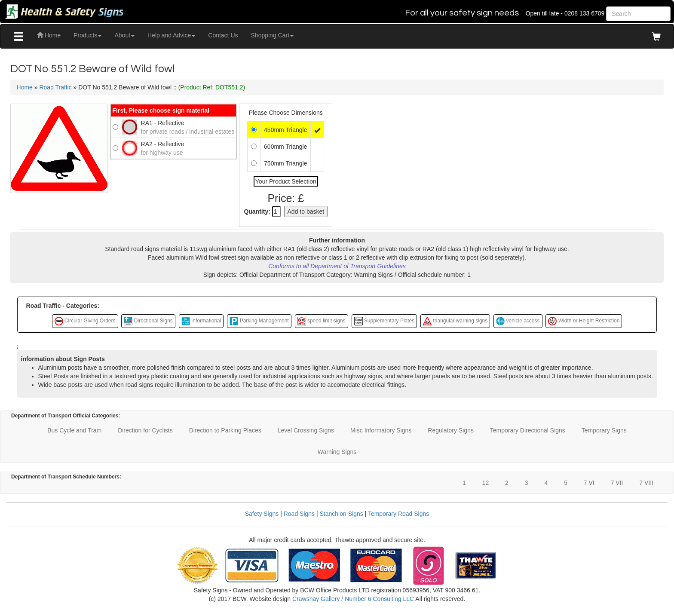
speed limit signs (322, 321)
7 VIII (646, 483)
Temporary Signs (604, 430)
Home (49, 35)
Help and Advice (171, 35)
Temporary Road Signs (398, 514)
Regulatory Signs (451, 430)
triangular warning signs (455, 321)
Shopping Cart (273, 35)
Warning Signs (337, 452)
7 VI (589, 483)
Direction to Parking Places (225, 430)
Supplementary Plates (384, 321)
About (124, 35)
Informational (201, 321)
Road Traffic (55, 87)
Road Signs (299, 514)
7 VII (617, 483)
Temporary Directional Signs (528, 430)
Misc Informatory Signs (381, 430)
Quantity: (257, 211)
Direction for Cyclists (145, 430)
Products (87, 35)
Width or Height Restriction (584, 321)
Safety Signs (262, 514)
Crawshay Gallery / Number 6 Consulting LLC (353, 599)
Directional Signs (148, 321)
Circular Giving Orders (85, 321)
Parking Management (259, 321)
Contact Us (223, 35)
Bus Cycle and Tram (74, 430)
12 (486, 483)
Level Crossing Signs (306, 430)
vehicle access (518, 321)
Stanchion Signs (342, 514)
